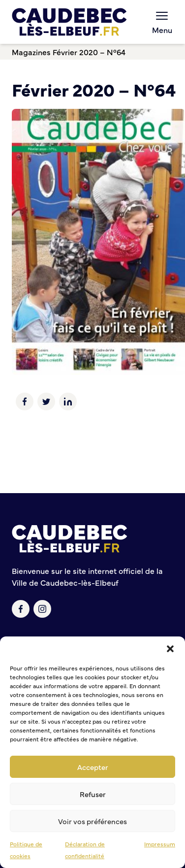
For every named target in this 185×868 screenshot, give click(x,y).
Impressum (160, 844)
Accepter (93, 767)
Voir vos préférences (92, 821)
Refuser (93, 794)
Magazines (31, 52)
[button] (170, 649)
